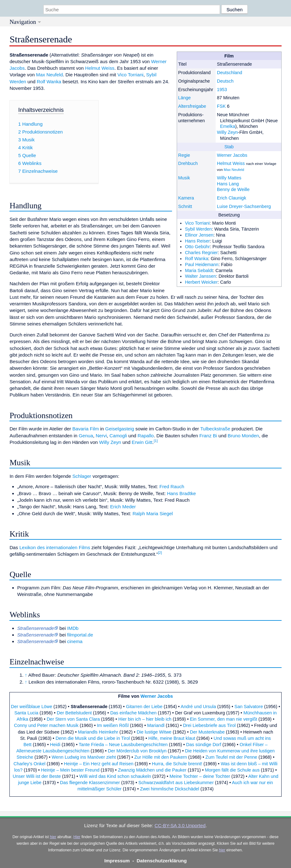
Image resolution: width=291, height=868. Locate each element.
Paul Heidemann (202, 265)
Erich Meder (123, 507)
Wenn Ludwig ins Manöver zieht (84, 757)
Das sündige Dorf (204, 745)
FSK (221, 106)
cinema (75, 641)
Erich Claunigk (232, 198)
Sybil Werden (198, 229)
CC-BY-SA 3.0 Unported (180, 825)
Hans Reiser (197, 241)
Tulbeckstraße (215, 429)
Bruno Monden (243, 436)
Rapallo (146, 436)
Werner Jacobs (232, 155)
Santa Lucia (26, 713)
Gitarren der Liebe (144, 707)
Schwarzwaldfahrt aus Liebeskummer (176, 783)
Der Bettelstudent (74, 713)
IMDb (73, 628)
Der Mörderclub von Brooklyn (137, 751)
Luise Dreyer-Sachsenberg (244, 206)
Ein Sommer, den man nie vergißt (224, 719)
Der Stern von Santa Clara (73, 719)
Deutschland (229, 73)
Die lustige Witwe (154, 732)
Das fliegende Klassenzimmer (90, 783)
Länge (185, 98)
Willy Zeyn (227, 132)
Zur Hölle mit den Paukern (161, 757)
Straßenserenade (36, 641)
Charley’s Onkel (30, 764)
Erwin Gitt (142, 442)
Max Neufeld (234, 170)
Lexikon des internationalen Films (55, 547)
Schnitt (185, 206)
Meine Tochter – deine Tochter (200, 776)
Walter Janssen (200, 276)
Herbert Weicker (201, 282)
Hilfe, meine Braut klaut (172, 738)
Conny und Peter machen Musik (46, 725)
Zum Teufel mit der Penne (231, 757)
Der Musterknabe (207, 732)
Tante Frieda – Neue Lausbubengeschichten (123, 745)
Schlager (82, 476)
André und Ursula (198, 707)
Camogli (118, 436)
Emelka (228, 126)
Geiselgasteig (120, 429)
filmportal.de (80, 635)
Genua (86, 436)
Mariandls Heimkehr (98, 732)
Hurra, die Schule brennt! (177, 764)
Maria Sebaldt (199, 270)
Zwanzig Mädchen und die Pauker (152, 770)
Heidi (55, 745)
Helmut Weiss (231, 163)
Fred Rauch (172, 486)
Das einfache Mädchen (133, 713)
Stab (229, 147)
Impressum (117, 861)
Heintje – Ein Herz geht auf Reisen (99, 764)
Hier (77, 837)
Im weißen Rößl (113, 725)
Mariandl (156, 725)
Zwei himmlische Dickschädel (170, 789)
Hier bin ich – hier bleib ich (145, 719)
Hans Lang (228, 184)
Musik (184, 178)
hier (53, 837)
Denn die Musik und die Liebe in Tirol (93, 738)
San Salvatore (249, 707)
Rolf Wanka (197, 259)
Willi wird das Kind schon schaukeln (115, 776)
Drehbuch (188, 163)
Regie (184, 155)
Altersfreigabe (192, 106)
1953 (222, 90)
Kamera (186, 198)
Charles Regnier (201, 253)
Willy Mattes (229, 178)
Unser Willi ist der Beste (37, 776)
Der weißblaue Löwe (32, 707)
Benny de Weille (233, 189)
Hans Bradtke (181, 493)
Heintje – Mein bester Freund (70, 770)
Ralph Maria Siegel (153, 513)
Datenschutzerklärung (162, 861)
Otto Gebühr (197, 247)
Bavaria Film (85, 429)
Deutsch (225, 81)
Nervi (101, 436)
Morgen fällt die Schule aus (232, 770)
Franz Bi (208, 436)
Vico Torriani (197, 223)
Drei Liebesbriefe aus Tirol (209, 725)
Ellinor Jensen (199, 235)
